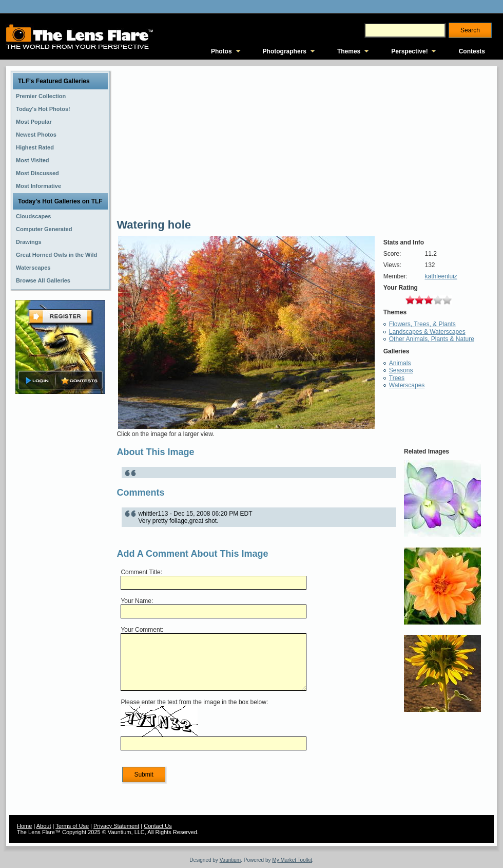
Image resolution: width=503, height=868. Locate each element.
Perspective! (409, 51)
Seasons (401, 370)
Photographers (285, 51)
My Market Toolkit (292, 860)
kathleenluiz (441, 276)
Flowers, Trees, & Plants (422, 324)
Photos (221, 51)
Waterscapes (407, 385)
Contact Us (158, 826)
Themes (349, 51)
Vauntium (230, 860)
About (44, 826)
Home (24, 826)
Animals (400, 363)
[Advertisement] (61, 558)
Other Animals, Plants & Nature (432, 339)
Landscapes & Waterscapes (427, 332)
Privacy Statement (116, 826)
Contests (472, 51)
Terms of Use (72, 826)
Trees (397, 378)
